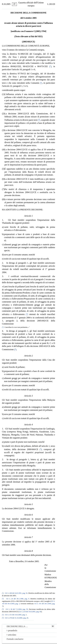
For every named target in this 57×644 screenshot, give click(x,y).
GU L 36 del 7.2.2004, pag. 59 (17, 609)
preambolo (12, 630)
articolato (11, 635)
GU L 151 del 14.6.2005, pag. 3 (16, 615)
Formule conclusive (15, 639)
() (50, 66)
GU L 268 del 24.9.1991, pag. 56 (16, 593)
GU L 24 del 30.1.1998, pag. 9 (18, 599)
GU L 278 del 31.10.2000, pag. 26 (17, 618)
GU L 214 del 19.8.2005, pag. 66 (30, 612)
